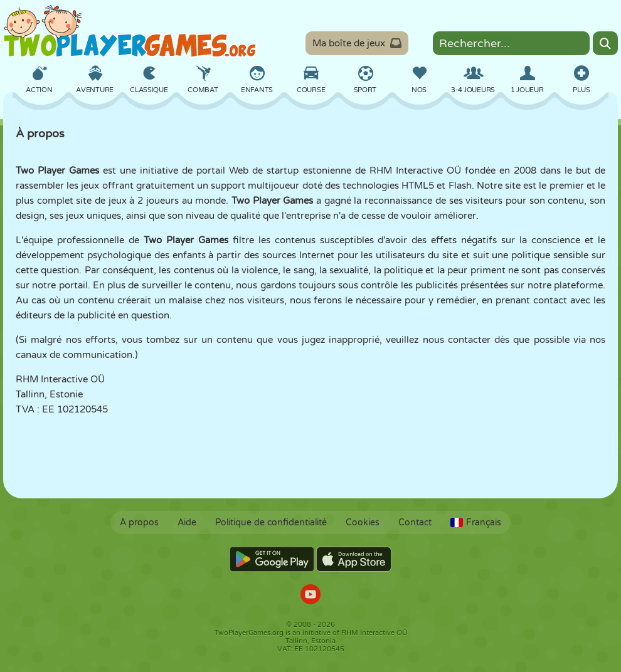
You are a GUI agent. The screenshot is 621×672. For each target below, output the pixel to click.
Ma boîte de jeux (357, 43)
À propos (139, 522)
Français (476, 522)
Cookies (363, 522)
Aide (187, 522)
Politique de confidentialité (271, 522)
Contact (415, 522)
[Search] (605, 43)
